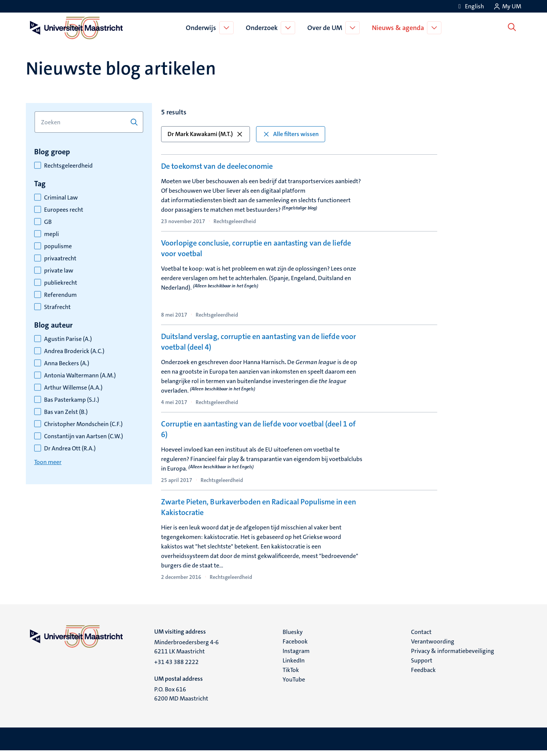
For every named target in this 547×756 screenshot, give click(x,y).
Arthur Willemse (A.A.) (73, 388)
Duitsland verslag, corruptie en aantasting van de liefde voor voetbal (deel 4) (258, 345)
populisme (58, 246)
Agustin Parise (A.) (68, 339)
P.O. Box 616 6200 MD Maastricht (181, 699)
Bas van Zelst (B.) (66, 412)
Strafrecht (57, 307)
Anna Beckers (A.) (67, 363)
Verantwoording (433, 647)
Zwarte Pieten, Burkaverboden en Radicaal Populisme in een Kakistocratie (258, 512)
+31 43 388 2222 (176, 667)
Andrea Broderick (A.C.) (74, 351)
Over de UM (326, 28)
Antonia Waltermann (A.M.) (80, 376)
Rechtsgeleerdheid (68, 166)
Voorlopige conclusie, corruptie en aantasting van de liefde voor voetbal (256, 252)
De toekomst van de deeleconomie (217, 166)
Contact (421, 637)
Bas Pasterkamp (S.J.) (72, 400)
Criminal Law (61, 198)
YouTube (294, 685)
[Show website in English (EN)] (470, 6)
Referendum (60, 295)
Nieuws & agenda (399, 28)
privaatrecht (60, 258)
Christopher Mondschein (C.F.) (83, 424)
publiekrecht (61, 283)
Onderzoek (263, 28)
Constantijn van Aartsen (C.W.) (84, 436)
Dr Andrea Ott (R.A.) (70, 449)
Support (422, 666)
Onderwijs (202, 28)
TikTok (291, 675)
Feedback (423, 675)
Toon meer (48, 462)
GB (48, 222)
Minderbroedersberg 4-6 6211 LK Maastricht (187, 652)
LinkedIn (294, 666)
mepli (51, 234)
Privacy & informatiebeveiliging (453, 656)
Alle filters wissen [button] (291, 134)
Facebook (295, 647)
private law (59, 271)
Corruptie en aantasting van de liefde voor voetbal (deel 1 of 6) (258, 433)
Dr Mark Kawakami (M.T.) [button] (206, 134)
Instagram (296, 656)
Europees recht (64, 210)
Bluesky (293, 637)
